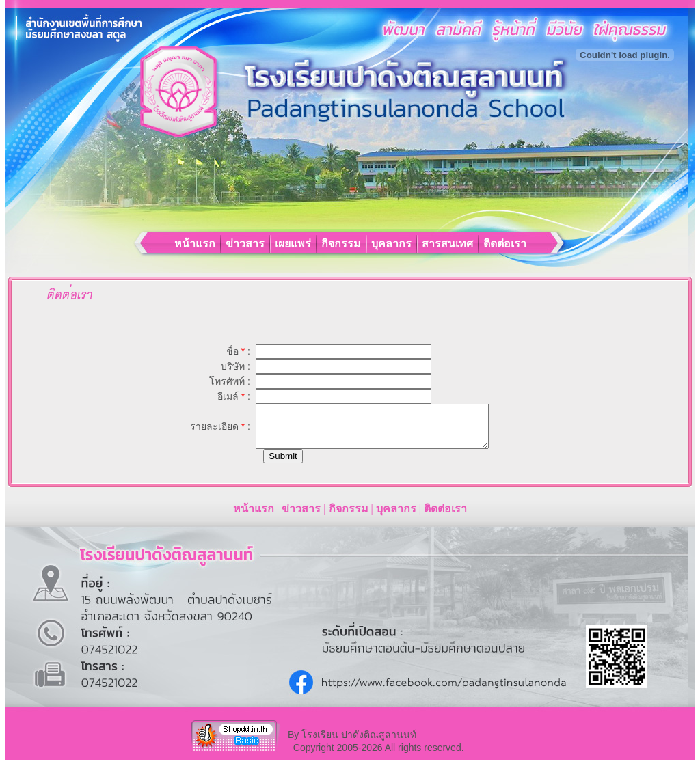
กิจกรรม (342, 244)
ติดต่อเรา (505, 244)
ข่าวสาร (246, 244)
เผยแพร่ (294, 244)
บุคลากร (393, 244)
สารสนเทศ (449, 244)
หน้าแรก (196, 244)
